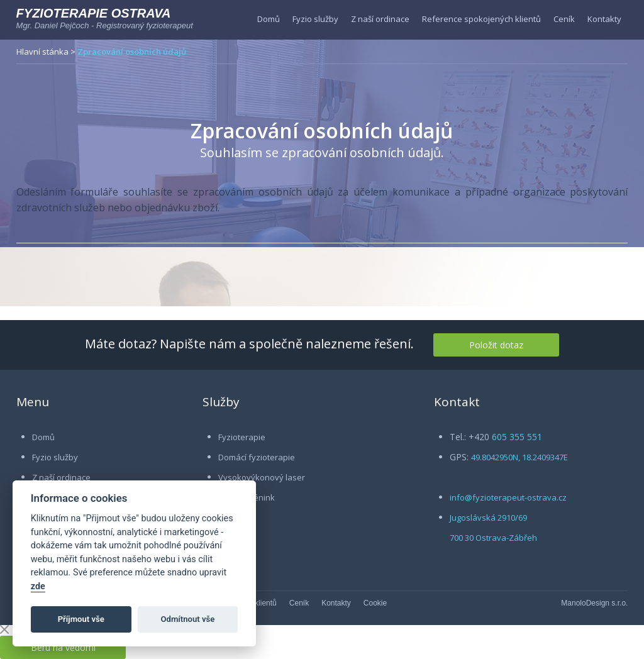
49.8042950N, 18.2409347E (519, 457)
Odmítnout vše (188, 619)
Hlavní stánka (42, 52)
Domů (269, 19)
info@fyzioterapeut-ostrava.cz (508, 497)
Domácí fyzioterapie (257, 457)
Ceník (564, 19)
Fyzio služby (315, 19)
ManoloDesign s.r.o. (594, 603)
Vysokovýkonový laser (262, 477)
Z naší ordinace (380, 19)
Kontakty (604, 19)
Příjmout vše (81, 619)
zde (38, 586)
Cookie (375, 603)
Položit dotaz (496, 345)
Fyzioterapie (242, 437)
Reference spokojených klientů (481, 19)
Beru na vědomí (63, 647)
